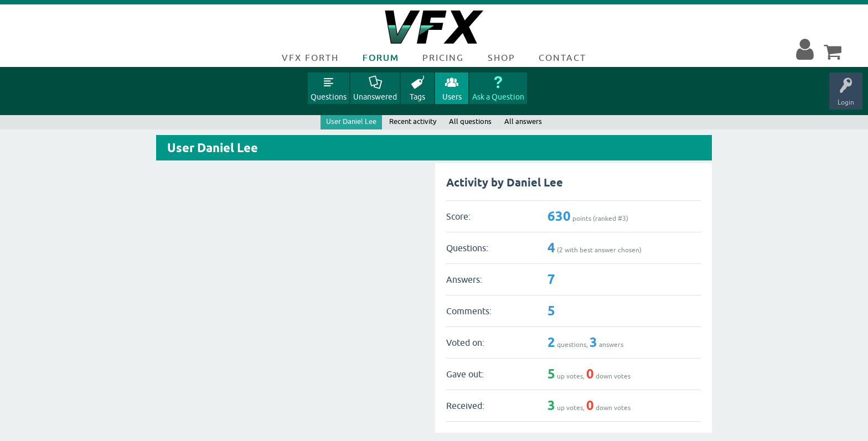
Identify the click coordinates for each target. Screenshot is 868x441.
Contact (562, 58)
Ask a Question (498, 97)
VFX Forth (310, 58)
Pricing (443, 58)
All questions (470, 121)
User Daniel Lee (351, 121)
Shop (502, 58)
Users (452, 97)
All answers (523, 121)
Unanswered (375, 97)
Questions (329, 97)
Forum (381, 58)
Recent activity (413, 121)
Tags (417, 97)
